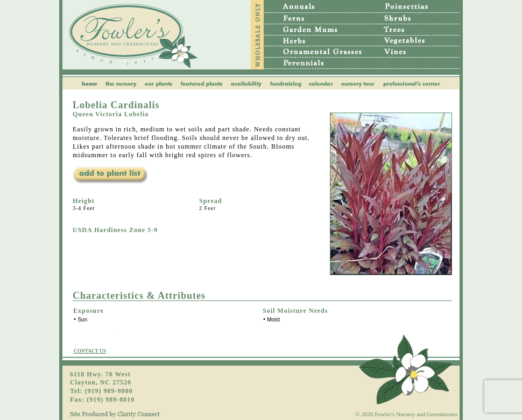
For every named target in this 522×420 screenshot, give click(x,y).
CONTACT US (90, 351)
